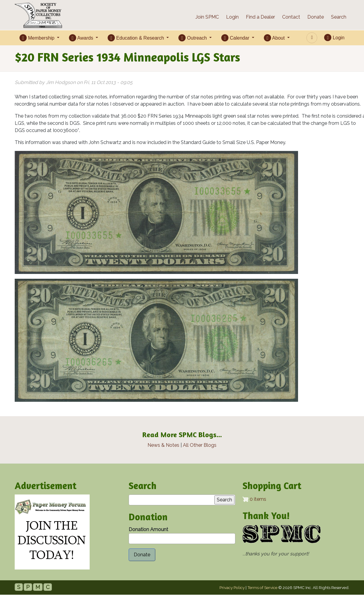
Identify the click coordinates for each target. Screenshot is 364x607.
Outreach (193, 38)
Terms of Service (262, 587)
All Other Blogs (200, 445)
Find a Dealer (260, 17)
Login (232, 17)
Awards (82, 38)
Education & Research (136, 38)
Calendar (236, 38)
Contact (291, 17)
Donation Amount (148, 529)
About (275, 38)
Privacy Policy (232, 587)
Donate (316, 17)
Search (339, 17)
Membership (38, 38)
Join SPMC (207, 17)
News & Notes (163, 445)
